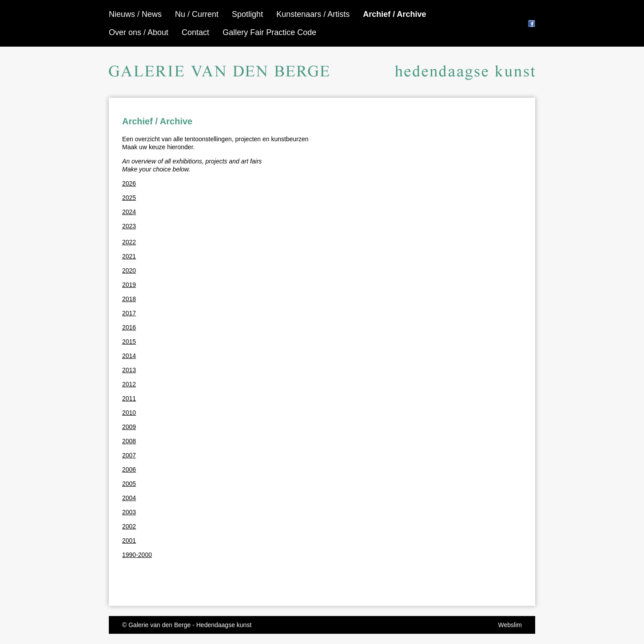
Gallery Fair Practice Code (269, 32)
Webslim (510, 625)
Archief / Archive (394, 14)
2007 (129, 455)
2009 (129, 427)
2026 (129, 183)
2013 (129, 370)
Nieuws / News (135, 14)
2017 (129, 313)
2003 (129, 512)
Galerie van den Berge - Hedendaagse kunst (190, 625)
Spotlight (247, 14)
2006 (129, 469)
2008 (129, 441)
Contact (195, 32)
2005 (129, 484)
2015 (129, 342)
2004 (129, 498)
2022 (129, 242)
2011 (129, 398)
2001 (129, 541)
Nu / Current (197, 14)
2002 (129, 526)
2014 (129, 356)
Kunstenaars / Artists (313, 14)
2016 (129, 327)
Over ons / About (139, 32)
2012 (129, 384)
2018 (129, 299)
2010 (129, 413)
